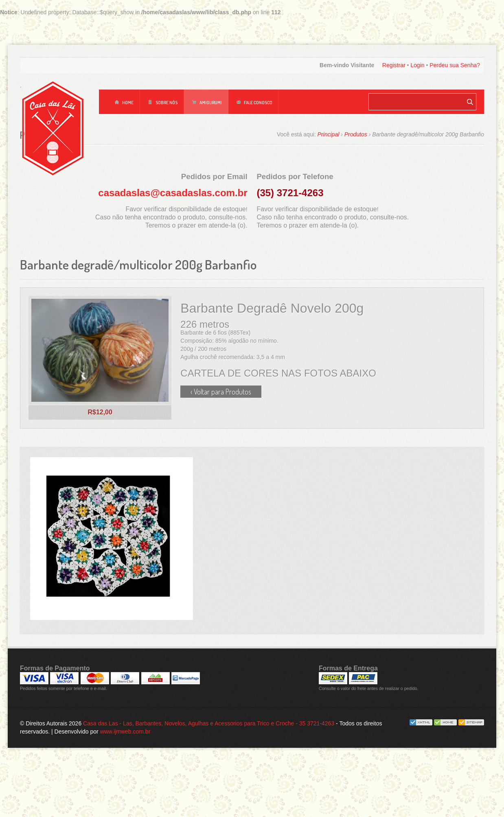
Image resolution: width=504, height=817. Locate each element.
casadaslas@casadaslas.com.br (173, 193)
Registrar (394, 65)
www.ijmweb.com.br (125, 780)
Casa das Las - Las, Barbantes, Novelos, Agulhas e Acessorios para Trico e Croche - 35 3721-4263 (209, 772)
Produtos (356, 134)
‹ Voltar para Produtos (221, 392)
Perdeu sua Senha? (455, 65)
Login (417, 65)
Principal (329, 134)
